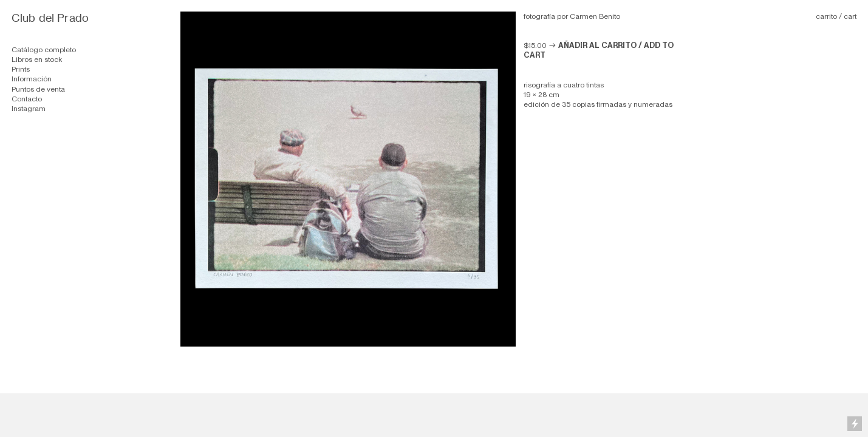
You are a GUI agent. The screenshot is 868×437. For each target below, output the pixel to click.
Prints (21, 69)
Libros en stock (37, 59)
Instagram (29, 109)
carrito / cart (836, 16)
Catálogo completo (44, 50)
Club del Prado (50, 18)
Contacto (27, 99)
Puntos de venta (38, 89)
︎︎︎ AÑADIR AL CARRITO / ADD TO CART (599, 50)
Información (32, 79)
